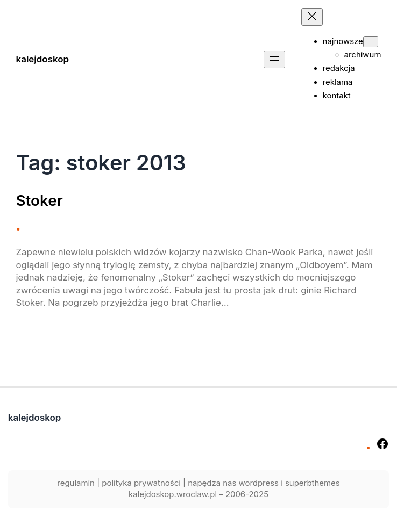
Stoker (40, 201)
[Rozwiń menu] (274, 59)
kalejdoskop (43, 59)
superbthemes (313, 483)
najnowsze (343, 41)
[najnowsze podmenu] (371, 42)
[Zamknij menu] (312, 17)
